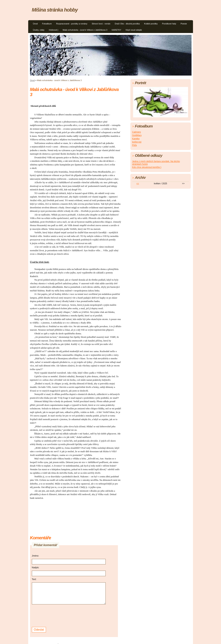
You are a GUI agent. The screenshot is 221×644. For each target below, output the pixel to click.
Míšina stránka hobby (55, 10)
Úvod (35, 24)
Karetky (136, 139)
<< (138, 184)
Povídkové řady (169, 24)
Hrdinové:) (54, 30)
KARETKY (116, 30)
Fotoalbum (47, 24)
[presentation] (60, 615)
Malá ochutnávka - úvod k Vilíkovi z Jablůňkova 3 (85, 30)
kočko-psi (137, 142)
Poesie (184, 24)
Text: (34, 579)
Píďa (134, 145)
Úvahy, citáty (39, 30)
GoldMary (137, 135)
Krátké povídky (151, 24)
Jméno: (35, 556)
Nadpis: (36, 568)
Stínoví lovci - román (101, 24)
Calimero (137, 132)
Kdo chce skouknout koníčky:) (147, 167)
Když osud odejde (134, 30)
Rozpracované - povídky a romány (72, 24)
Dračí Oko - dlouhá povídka (127, 24)
